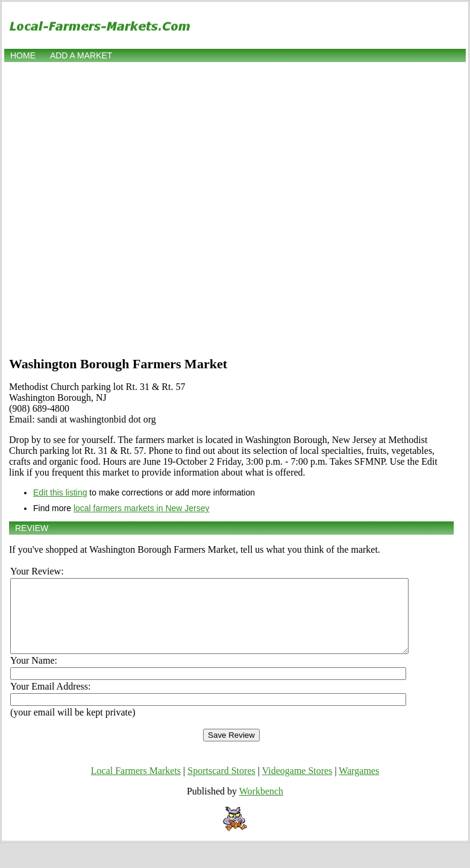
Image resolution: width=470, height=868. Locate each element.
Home (23, 55)
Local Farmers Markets (136, 785)
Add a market (81, 55)
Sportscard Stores (221, 785)
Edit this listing (60, 492)
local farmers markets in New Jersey (142, 508)
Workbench (261, 806)
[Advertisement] (137, 208)
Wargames (359, 785)
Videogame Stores (297, 785)
